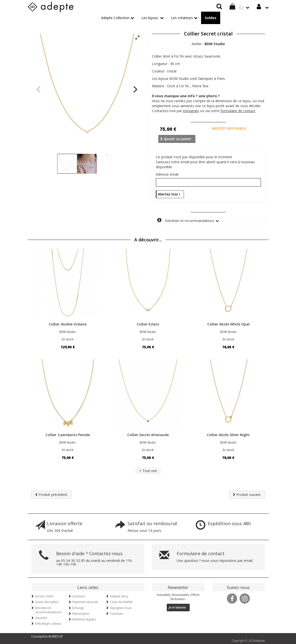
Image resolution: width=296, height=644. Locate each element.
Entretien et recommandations (186, 220)
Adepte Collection (115, 18)
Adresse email (167, 174)
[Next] (135, 89)
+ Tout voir (148, 471)
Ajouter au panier (176, 139)
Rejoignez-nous (121, 608)
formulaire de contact (238, 111)
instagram (191, 111)
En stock (68, 339)
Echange (78, 608)
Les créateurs (182, 18)
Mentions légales (84, 619)
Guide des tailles (47, 602)
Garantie (41, 618)
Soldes (211, 18)
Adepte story (119, 596)
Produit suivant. (247, 495)
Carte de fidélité (121, 602)
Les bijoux (150, 18)
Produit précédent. (52, 495)
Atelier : (208, 44)
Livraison (79, 596)
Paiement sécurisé (85, 602)
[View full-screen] (137, 38)
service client (44, 596)
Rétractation (81, 614)
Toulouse (116, 614)
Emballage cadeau (48, 624)
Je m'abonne (177, 607)
